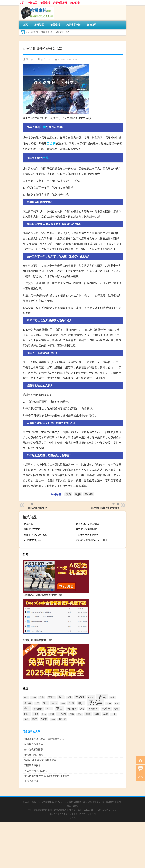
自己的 (51, 143)
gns (33, 59)
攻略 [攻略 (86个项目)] (109, 703)
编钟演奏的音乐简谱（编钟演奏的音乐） (45, 739)
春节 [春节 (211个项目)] (27, 709)
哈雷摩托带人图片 (34, 755)
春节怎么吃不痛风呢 (86, 529)
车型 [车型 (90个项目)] (106, 714)
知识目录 (75, 3)
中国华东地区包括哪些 (87, 535)
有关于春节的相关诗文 (36, 771)
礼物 (43, 127)
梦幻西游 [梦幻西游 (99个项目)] (72, 709)
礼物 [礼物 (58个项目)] (44, 714)
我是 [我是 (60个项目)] (63, 703)
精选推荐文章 (89, 802)
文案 (46, 158)
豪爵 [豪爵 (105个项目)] (88, 714)
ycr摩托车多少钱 (32, 540)
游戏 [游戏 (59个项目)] (82, 709)
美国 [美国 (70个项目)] (52, 714)
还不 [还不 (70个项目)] (114, 714)
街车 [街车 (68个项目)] (72, 714)
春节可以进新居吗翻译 (87, 524)
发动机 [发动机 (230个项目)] (80, 697)
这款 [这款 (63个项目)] (26, 719)
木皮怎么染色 (31, 781)
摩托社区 (32, 3)
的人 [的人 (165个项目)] (27, 714)
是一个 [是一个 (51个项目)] (49, 709)
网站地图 (100, 802)
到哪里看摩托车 (33, 765)
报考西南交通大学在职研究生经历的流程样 (47, 776)
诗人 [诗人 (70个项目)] (80, 714)
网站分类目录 (75, 802)
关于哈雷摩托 (60, 3)
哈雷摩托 (45, 3)
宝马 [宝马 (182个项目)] (54, 703)
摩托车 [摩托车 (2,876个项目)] (95, 702)
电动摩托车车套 (32, 529)
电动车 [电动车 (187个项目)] (106, 709)
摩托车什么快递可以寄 (35, 535)
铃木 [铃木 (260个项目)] (44, 719)
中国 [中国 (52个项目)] (26, 697)
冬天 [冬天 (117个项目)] (61, 697)
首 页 (22, 3)
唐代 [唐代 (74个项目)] (112, 697)
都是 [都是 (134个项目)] (35, 719)
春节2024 (33, 32)
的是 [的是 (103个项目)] (36, 714)
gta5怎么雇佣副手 (34, 749)
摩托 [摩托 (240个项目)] (81, 703)
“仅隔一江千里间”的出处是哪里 (40, 760)
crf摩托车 (29, 524)
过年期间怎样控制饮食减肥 (105, 508)
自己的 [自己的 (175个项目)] (62, 714)
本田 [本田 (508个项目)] (59, 708)
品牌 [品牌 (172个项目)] (91, 697)
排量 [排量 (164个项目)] (71, 703)
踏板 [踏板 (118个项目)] (97, 714)
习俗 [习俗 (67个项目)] (34, 697)
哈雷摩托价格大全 (34, 744)
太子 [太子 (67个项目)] (37, 703)
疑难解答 (110, 802)
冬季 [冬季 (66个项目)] (69, 697)
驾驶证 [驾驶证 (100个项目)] (62, 719)
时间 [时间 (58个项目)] (117, 703)
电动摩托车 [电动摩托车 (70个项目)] (93, 709)
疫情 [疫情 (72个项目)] (116, 709)
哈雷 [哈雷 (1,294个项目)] (102, 697)
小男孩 (73, 818)
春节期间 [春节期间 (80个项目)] (38, 709)
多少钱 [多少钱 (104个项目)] (28, 703)
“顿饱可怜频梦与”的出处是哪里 (92, 540)
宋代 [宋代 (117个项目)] (45, 703)
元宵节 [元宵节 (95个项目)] (51, 697)
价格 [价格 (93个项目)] (42, 697)
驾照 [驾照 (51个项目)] (53, 719)
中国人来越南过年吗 (36, 508)
